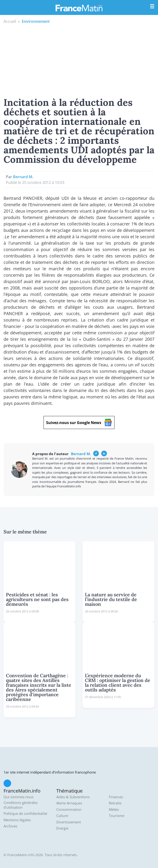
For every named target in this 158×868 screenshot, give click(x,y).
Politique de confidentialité (25, 814)
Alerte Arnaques (69, 803)
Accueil (10, 21)
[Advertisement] (79, 60)
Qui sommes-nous (19, 797)
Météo (114, 810)
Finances (116, 797)
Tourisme (116, 816)
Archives (10, 826)
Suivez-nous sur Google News (79, 422)
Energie (62, 828)
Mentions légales (17, 820)
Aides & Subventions (73, 797)
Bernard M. (23, 177)
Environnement (36, 21)
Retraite (115, 803)
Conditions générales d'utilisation (21, 805)
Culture (62, 816)
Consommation (69, 810)
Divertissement (69, 822)
